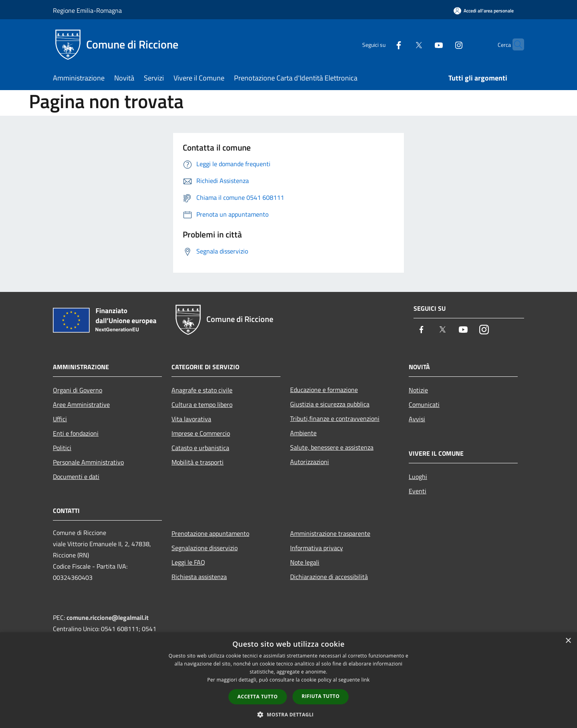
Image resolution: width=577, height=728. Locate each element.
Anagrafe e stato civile (202, 390)
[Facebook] (383, 44)
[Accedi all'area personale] (484, 11)
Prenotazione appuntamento (210, 533)
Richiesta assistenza (199, 577)
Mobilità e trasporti (198, 462)
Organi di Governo (78, 390)
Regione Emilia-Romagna (87, 10)
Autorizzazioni (310, 462)
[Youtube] (423, 44)
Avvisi (417, 419)
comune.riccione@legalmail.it (108, 617)
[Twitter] (403, 44)
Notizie (418, 390)
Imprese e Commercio (201, 433)
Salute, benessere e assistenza (332, 447)
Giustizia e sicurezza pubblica (330, 404)
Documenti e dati (76, 477)
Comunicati (424, 404)
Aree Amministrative (81, 404)
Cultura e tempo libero (202, 404)
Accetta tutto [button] (258, 697)
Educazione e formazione (324, 390)
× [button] (568, 641)
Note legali (305, 562)
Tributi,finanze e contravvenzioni (335, 418)
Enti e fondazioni (76, 433)
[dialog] (288, 680)
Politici (62, 448)
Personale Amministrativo (88, 462)
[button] (288, 714)
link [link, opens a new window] (366, 680)
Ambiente (303, 433)
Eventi (418, 491)
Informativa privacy (317, 548)
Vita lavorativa (191, 419)
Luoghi (418, 477)
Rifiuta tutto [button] (321, 696)
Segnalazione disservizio (205, 548)
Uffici (60, 419)
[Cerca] (514, 44)
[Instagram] (443, 44)
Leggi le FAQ (188, 562)
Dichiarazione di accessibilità (329, 577)
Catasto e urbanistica (200, 448)
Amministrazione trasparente (330, 533)
